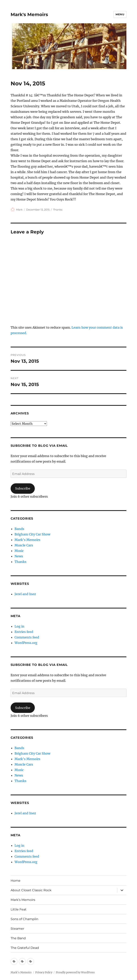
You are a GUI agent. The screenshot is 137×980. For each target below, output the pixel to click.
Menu (120, 14)
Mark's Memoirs (29, 14)
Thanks (58, 210)
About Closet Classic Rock (31, 890)
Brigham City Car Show (32, 534)
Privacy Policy (44, 972)
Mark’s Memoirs (23, 900)
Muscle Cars (24, 545)
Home (16, 881)
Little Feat (19, 909)
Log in (19, 626)
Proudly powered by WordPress (75, 972)
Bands (19, 529)
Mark (19, 210)
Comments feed (27, 637)
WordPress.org (26, 643)
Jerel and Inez (25, 594)
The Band (18, 938)
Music (19, 551)
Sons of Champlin (24, 919)
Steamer (17, 929)
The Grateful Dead (25, 948)
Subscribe (23, 488)
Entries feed (24, 632)
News (19, 556)
